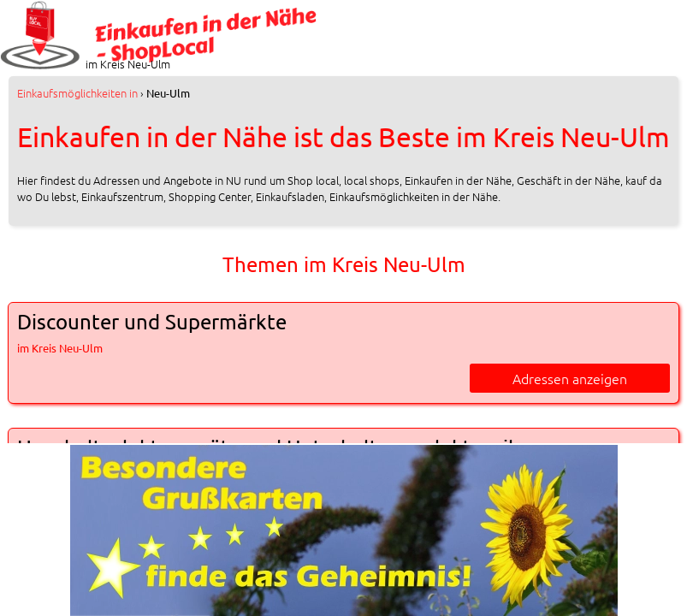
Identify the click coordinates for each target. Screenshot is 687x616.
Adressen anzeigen (570, 378)
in (77, 93)
